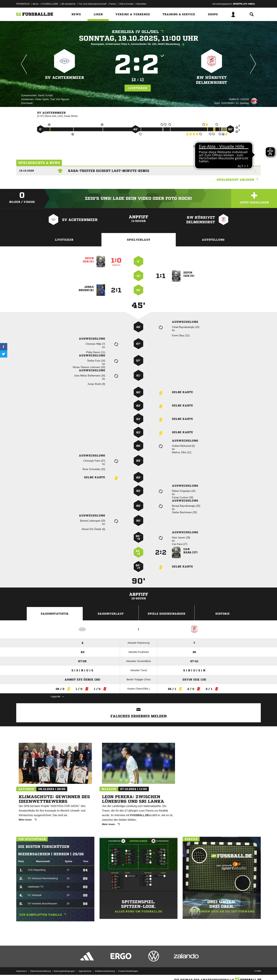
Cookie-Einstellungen (128, 971)
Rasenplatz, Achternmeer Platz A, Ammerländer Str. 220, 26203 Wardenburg (138, 44)
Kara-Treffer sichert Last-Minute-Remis (109, 171)
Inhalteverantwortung (105, 971)
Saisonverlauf (111, 614)
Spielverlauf (139, 240)
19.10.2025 (27, 171)
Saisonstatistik (55, 614)
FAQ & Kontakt (126, 4)
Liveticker (138, 88)
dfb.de (35, 4)
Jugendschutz (85, 971)
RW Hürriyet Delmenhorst (212, 80)
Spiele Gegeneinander (166, 614)
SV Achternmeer (65, 78)
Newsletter (141, 4)
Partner (113, 4)
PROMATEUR (23, 4)
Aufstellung (213, 240)
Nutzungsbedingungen (64, 971)
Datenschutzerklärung (40, 971)
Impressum (21, 971)
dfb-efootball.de (68, 4)
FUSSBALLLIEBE (50, 4)
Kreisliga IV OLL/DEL (138, 32)
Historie (222, 614)
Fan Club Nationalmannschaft (93, 4)
